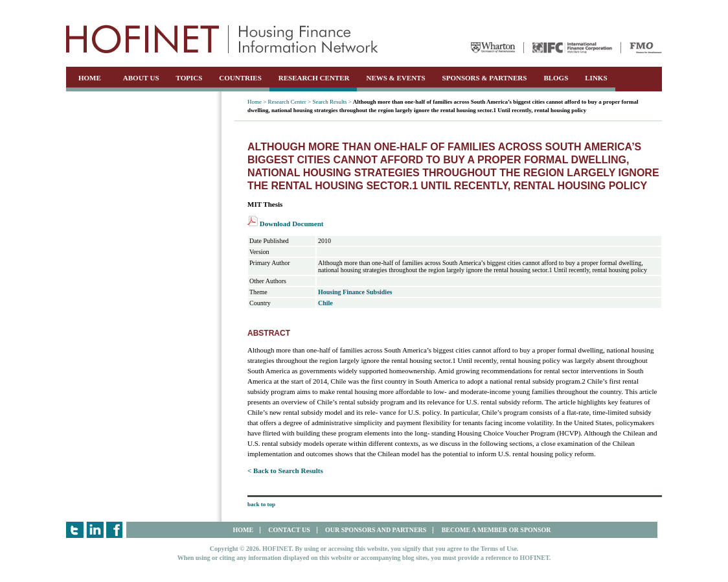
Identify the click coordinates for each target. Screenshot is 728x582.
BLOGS (556, 78)
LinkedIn (95, 530)
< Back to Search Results (285, 471)
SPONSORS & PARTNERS (485, 78)
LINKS (596, 78)
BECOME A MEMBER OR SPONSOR (496, 530)
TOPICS (189, 78)
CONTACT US (289, 530)
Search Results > (332, 102)
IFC (572, 48)
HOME (90, 78)
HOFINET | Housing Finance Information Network (222, 39)
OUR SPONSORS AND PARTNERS (376, 530)
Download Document (285, 224)
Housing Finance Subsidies (355, 292)
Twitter (75, 530)
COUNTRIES (240, 78)
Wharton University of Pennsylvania (493, 48)
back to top (261, 504)
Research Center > (290, 102)
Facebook (115, 530)
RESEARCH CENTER (314, 78)
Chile (325, 303)
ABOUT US (141, 78)
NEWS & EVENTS (395, 78)
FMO (646, 48)
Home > (257, 102)
